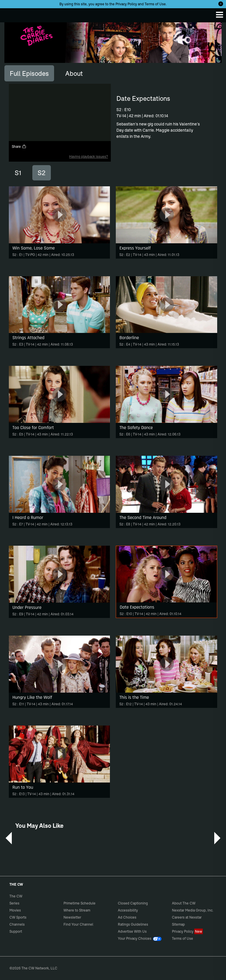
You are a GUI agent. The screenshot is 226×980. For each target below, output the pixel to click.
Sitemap (178, 924)
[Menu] (220, 15)
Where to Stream (77, 910)
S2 (42, 173)
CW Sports (18, 917)
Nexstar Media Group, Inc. (193, 910)
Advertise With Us (132, 931)
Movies (15, 910)
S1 (18, 173)
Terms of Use (155, 4)
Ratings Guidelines (133, 924)
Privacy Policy (126, 4)
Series (14, 903)
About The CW (184, 903)
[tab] (29, 73)
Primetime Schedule (79, 903)
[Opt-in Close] (221, 4)
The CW (10, 14)
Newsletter (72, 917)
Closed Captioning (133, 903)
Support (16, 931)
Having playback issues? (88, 156)
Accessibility (128, 910)
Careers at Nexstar (187, 917)
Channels (17, 924)
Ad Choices (127, 917)
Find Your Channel (78, 924)
